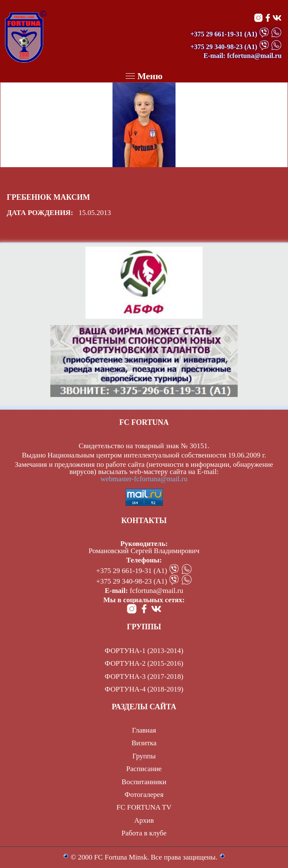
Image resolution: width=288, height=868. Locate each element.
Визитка (144, 743)
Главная (144, 730)
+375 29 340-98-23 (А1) (132, 581)
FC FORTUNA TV (144, 807)
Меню (144, 76)
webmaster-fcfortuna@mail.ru (144, 479)
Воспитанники (144, 782)
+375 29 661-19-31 (217, 34)
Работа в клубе (144, 833)
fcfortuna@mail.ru (157, 591)
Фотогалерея (144, 795)
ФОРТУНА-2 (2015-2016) (144, 663)
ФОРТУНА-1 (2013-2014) (144, 651)
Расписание (144, 769)
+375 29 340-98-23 (217, 47)
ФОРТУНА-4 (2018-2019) (144, 689)
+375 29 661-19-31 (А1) (132, 571)
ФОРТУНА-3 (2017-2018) (144, 676)
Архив (144, 820)
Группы (144, 756)
